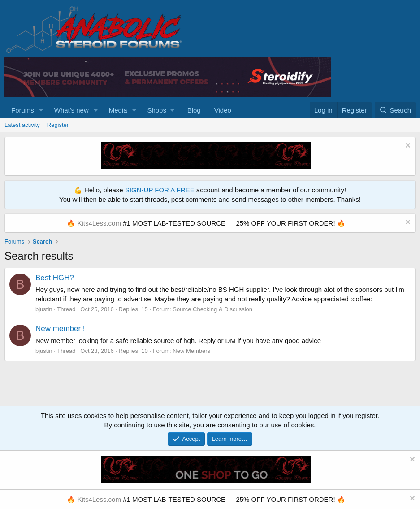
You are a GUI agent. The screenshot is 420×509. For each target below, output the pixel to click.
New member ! (60, 328)
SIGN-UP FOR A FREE (160, 190)
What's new (71, 110)
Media (118, 110)
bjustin (44, 309)
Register (58, 125)
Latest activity (22, 125)
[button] (41, 110)
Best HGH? (55, 278)
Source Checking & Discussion (212, 309)
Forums (23, 110)
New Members (191, 351)
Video (223, 110)
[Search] (395, 110)
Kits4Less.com (99, 223)
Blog (194, 110)
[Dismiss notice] (407, 146)
